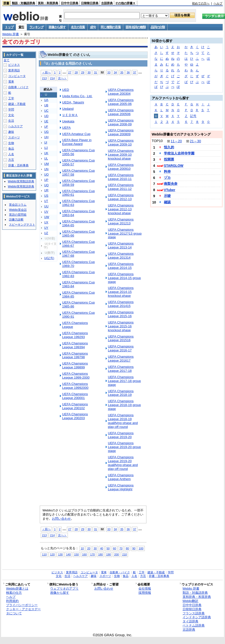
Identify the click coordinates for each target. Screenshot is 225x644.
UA (46, 100)
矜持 (167, 171)
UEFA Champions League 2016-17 (121, 348)
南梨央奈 (171, 184)
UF (46, 127)
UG (46, 132)
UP (46, 180)
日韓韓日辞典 (90, 3)
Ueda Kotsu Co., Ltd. (77, 96)
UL (46, 159)
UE (46, 121)
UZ (46, 233)
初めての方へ (201, 3)
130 (60, 554)
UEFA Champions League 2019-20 (121, 435)
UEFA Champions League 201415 (121, 304)
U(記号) (49, 258)
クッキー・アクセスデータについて (23, 611)
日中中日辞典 (70, 3)
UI (46, 143)
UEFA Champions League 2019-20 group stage (124, 447)
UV (46, 212)
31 (95, 72)
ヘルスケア (16, 126)
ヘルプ (218, 3)
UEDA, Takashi (73, 102)
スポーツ (14, 137)
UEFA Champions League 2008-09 (121, 122)
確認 (167, 202)
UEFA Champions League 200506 (121, 112)
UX (46, 222)
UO (46, 175)
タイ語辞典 (190, 621)
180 (100, 554)
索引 (21, 27)
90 (134, 548)
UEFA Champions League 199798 (75, 355)
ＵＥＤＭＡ (70, 115)
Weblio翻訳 (190, 601)
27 (70, 72)
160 (84, 554)
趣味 (11, 132)
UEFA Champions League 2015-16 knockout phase (121, 326)
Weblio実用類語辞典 (21, 181)
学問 (11, 110)
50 (108, 548)
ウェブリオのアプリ (64, 589)
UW (47, 217)
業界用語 (14, 70)
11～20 (176, 141)
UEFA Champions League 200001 (75, 396)
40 (102, 548)
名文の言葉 (78, 27)
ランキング (36, 27)
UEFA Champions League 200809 (121, 132)
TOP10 (157, 141)
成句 (93, 27)
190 (108, 554)
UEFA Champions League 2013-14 (121, 245)
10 (82, 548)
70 (121, 548)
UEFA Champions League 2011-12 (121, 187)
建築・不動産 (17, 104)
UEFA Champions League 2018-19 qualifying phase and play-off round (123, 421)
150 (76, 554)
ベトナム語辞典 (194, 625)
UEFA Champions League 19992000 (75, 386)
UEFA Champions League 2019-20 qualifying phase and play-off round (123, 463)
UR (46, 190)
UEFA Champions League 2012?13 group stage (125, 233)
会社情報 (145, 589)
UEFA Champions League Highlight (121, 487)
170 (92, 554)
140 (68, 554)
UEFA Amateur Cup (76, 134)
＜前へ (46, 72)
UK (46, 153)
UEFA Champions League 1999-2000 (76, 376)
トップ (9, 27)
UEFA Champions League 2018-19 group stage (124, 405)
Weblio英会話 (18, 210)
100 (141, 548)
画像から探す (57, 27)
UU (46, 206)
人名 (11, 154)
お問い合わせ (61, 519)
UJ (46, 148)
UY (46, 228)
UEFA (66, 128)
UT (46, 201)
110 (44, 554)
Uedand (68, 109)
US (46, 196)
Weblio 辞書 (11, 34)
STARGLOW (174, 166)
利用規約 (12, 601)
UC (46, 111)
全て (7, 60)
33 (109, 72)
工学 (11, 98)
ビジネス (14, 65)
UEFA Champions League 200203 (75, 416)
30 (89, 72)
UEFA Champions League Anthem (121, 477)
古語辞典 (107, 3)
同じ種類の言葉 (111, 27)
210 (125, 554)
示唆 (167, 196)
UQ (46, 185)
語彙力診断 (16, 220)
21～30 (195, 141)
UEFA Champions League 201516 (121, 338)
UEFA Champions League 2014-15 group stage (124, 278)
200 (117, 554)
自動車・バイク (18, 87)
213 (44, 78)
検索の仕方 (14, 593)
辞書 (6, 3)
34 (115, 72)
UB (46, 105)
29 (83, 72)
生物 (11, 143)
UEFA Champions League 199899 (75, 365)
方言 (11, 160)
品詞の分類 (158, 27)
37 (135, 72)
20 (89, 548)
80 (127, 548)
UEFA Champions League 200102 (75, 406)
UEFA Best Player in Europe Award (77, 142)
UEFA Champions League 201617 (121, 359)
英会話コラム (18, 205)
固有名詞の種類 (136, 27)
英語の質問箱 (18, 215)
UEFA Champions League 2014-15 (121, 266)
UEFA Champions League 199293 (75, 335)
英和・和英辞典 (48, 3)
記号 (193, 116)
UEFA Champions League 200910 (121, 167)
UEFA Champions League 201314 (121, 256)
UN (46, 169)
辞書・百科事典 (18, 165)
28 (76, 72)
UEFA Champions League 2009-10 (121, 142)
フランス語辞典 (194, 613)
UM (46, 164)
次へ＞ (62, 78)
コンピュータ (17, 76)
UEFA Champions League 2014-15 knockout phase (121, 292)
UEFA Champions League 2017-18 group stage (124, 381)
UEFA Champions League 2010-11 (121, 177)
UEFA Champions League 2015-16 (121, 314)
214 (52, 78)
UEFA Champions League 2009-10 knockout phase (121, 155)
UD (46, 116)
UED (65, 90)
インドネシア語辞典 (197, 617)
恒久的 (169, 147)
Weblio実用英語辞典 (21, 186)
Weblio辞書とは (17, 589)
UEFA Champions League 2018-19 (121, 393)
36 (128, 72)
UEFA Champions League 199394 (75, 345)
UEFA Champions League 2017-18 (121, 369)
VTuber (170, 190)
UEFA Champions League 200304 (121, 92)
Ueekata (68, 121)
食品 (11, 149)
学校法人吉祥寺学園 (179, 153)
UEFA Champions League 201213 (121, 221)
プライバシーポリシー (22, 605)
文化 (11, 115)
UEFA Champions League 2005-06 (121, 102)
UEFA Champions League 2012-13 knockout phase (121, 209)
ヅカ (167, 178)
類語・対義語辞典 (24, 3)
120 (52, 554)
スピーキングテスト (22, 225)
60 (115, 548)
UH (46, 137)
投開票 (169, 159)
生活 (11, 121)
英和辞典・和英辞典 (197, 597)
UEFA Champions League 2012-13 (121, 197)
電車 (11, 82)
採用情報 (145, 593)
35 (122, 72)
